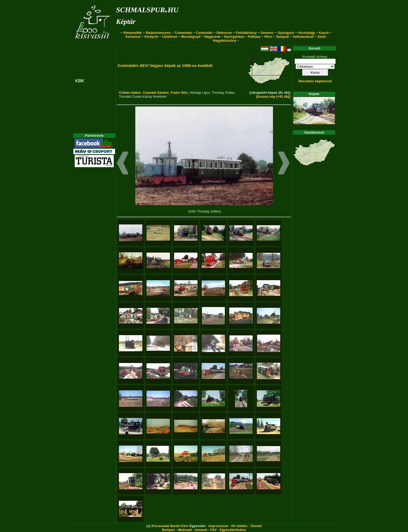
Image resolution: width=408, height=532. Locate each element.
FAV (213, 530)
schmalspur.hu (147, 9)
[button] (123, 164)
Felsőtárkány (246, 33)
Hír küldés (239, 526)
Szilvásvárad (303, 37)
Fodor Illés (179, 93)
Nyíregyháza (234, 37)
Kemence (133, 37)
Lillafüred (170, 37)
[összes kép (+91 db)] (273, 96)
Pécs (268, 37)
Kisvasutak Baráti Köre (170, 526)
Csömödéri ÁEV (133, 65)
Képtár (126, 22)
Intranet (201, 530)
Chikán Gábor (130, 93)
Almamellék (132, 33)
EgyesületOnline (233, 530)
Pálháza (254, 37)
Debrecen (224, 33)
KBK (80, 81)
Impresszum (218, 526)
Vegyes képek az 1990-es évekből (181, 65)
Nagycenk (212, 37)
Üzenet (256, 526)
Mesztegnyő (191, 37)
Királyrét (151, 37)
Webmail (185, 530)
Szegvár (283, 37)
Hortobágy (307, 33)
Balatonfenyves (158, 33)
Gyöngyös (286, 33)
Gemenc (267, 33)
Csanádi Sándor (156, 93)
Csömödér (204, 33)
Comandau (183, 33)
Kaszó (324, 33)
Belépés (168, 530)
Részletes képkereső (315, 81)
